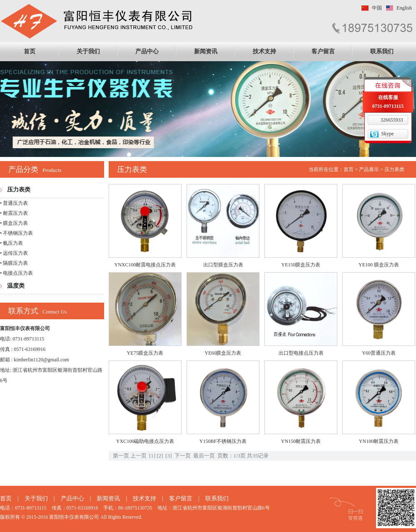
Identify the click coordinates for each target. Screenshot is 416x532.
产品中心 (147, 51)
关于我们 (88, 51)
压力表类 (19, 190)
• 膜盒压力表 (14, 223)
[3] (168, 456)
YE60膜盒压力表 (223, 353)
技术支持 (264, 51)
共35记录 (258, 456)
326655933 (392, 120)
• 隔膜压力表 (14, 263)
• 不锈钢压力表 (16, 233)
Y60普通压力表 (379, 353)
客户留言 (323, 51)
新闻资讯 (206, 51)
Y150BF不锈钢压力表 (223, 441)
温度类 (16, 286)
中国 (377, 8)
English (404, 8)
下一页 (183, 456)
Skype (388, 134)
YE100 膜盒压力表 (379, 265)
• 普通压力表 (14, 203)
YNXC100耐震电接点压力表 (145, 265)
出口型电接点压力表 (301, 353)
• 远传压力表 (14, 253)
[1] (152, 456)
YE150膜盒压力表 (301, 265)
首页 (30, 51)
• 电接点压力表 (16, 273)
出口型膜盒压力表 (223, 265)
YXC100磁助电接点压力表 (145, 441)
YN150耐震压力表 (301, 441)
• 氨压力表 (11, 243)
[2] (160, 456)
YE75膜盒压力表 (145, 353)
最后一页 (204, 456)
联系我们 (382, 51)
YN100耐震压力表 (379, 441)
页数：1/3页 (232, 456)
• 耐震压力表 (14, 213)
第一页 (121, 456)
